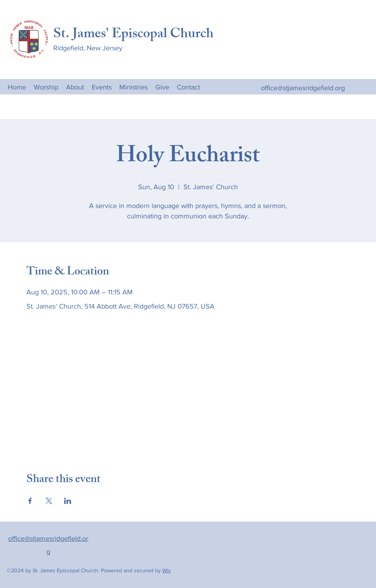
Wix (167, 570)
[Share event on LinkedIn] (68, 501)
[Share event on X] (49, 501)
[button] (134, 87)
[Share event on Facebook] (30, 501)
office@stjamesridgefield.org (303, 88)
